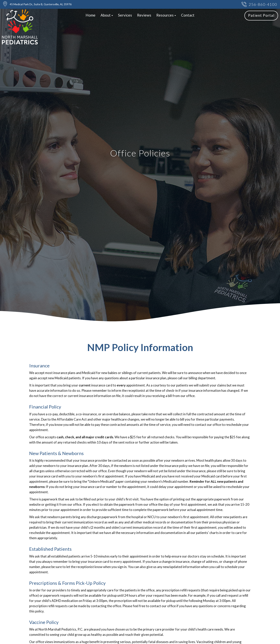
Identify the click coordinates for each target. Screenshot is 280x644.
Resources (166, 15)
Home (91, 15)
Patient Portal (261, 15)
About (107, 15)
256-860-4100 (259, 4)
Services (125, 15)
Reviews (144, 15)
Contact (188, 15)
